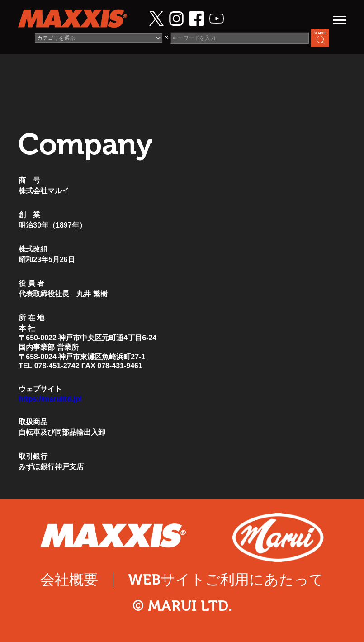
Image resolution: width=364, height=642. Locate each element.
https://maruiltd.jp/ (50, 399)
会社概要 (69, 580)
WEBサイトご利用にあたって (226, 580)
